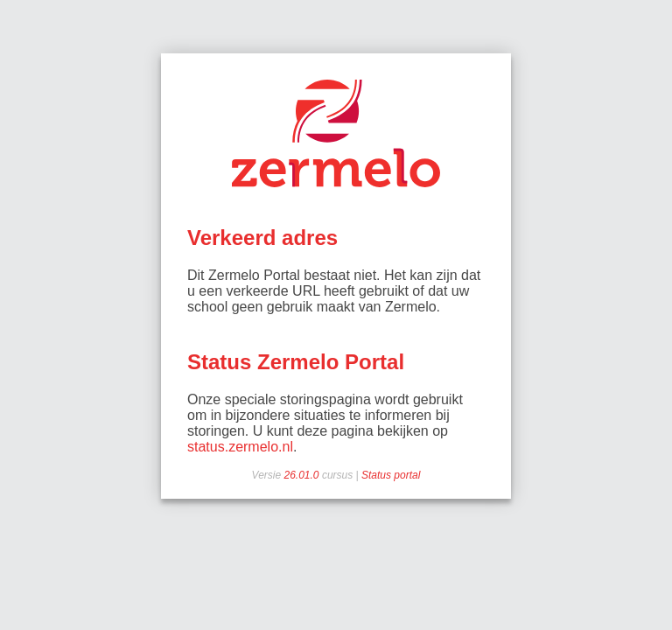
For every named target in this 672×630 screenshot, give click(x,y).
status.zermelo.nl (240, 447)
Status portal (391, 475)
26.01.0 (303, 475)
